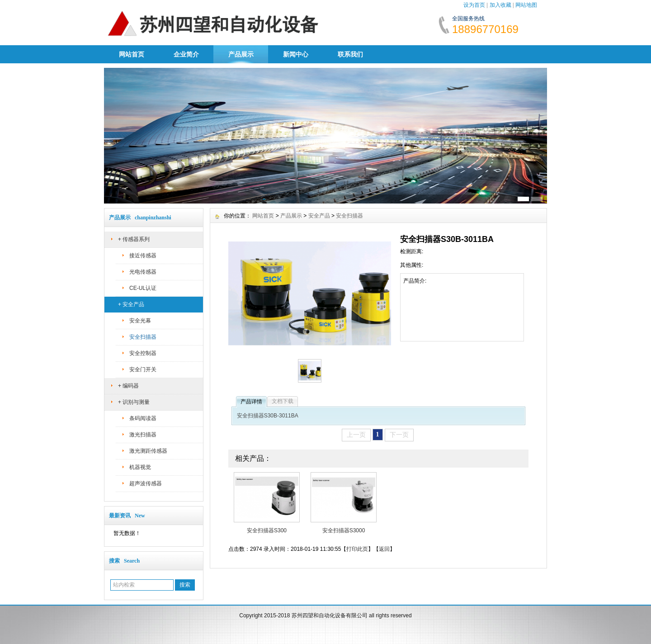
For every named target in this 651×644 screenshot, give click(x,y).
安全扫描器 (143, 337)
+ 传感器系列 (134, 239)
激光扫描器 (143, 435)
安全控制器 (143, 353)
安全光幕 (140, 321)
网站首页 (132, 54)
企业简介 (186, 54)
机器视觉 (140, 467)
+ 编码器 (128, 386)
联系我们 (350, 54)
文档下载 (283, 401)
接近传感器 (143, 256)
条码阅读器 (143, 418)
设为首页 (474, 5)
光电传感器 (143, 272)
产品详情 (251, 402)
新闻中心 (296, 54)
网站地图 (526, 5)
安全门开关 (143, 369)
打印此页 (357, 549)
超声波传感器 (146, 483)
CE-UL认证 (143, 288)
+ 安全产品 (131, 304)
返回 (384, 549)
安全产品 (319, 216)
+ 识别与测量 (134, 402)
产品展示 (241, 54)
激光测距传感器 (148, 451)
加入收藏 (500, 5)
